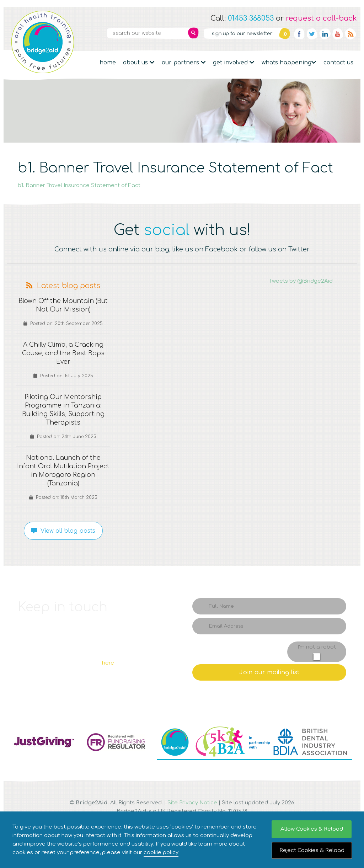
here (108, 663)
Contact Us (338, 63)
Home (108, 63)
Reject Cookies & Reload (312, 850)
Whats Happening (289, 63)
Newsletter (247, 33)
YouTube (338, 34)
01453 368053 (251, 18)
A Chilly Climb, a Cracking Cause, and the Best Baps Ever (63, 353)
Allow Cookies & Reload (312, 829)
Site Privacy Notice (192, 803)
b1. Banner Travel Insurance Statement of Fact (79, 185)
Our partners (184, 63)
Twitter (312, 34)
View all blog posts (63, 531)
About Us (139, 63)
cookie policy (161, 853)
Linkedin (325, 34)
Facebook (299, 34)
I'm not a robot (317, 647)
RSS (350, 34)
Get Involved (234, 63)
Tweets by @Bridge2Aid (301, 281)
